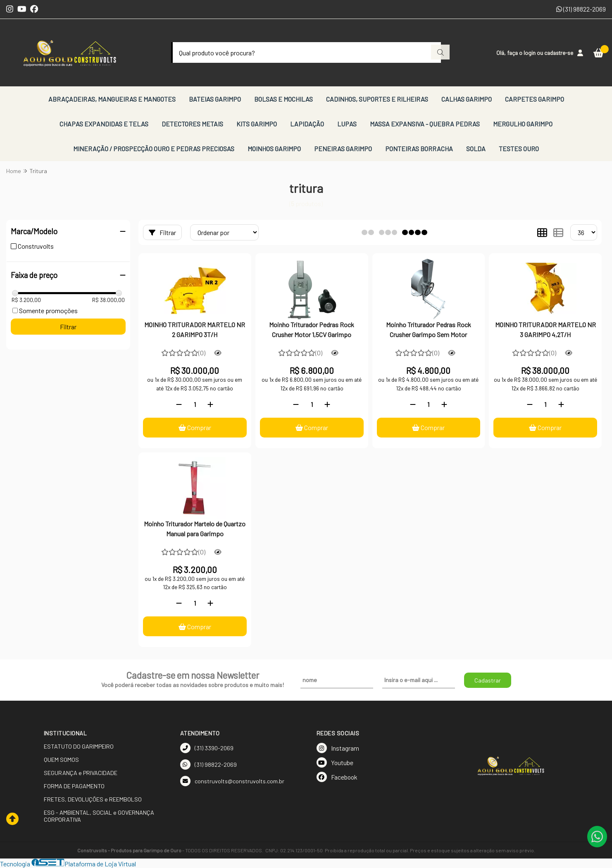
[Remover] (179, 404)
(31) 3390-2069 (207, 748)
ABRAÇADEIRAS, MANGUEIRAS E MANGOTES (112, 99)
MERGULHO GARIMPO (523, 124)
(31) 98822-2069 (581, 9)
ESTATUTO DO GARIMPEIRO (79, 746)
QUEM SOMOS (61, 760)
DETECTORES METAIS (192, 124)
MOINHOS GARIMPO (274, 149)
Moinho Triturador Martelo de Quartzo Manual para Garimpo (195, 529)
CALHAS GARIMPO (467, 99)
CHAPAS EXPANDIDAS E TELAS (104, 124)
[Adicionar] (210, 404)
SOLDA (476, 149)
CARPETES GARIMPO (535, 99)
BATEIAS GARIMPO (215, 99)
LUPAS (347, 124)
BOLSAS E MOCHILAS (283, 99)
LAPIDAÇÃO (307, 124)
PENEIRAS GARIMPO (343, 149)
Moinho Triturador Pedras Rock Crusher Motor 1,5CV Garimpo (312, 329)
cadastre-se (559, 53)
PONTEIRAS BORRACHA (419, 149)
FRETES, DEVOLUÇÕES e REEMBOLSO (93, 799)
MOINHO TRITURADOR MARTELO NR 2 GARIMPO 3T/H (195, 329)
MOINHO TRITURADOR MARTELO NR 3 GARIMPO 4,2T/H (545, 329)
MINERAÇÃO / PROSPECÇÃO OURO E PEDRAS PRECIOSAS (154, 149)
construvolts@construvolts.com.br (232, 781)
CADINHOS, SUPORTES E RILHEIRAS (377, 99)
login (530, 53)
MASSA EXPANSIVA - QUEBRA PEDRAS (425, 124)
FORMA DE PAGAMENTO (74, 786)
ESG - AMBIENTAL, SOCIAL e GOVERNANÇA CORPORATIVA (99, 816)
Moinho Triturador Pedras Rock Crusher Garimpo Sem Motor (429, 329)
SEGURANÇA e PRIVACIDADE (81, 773)
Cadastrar (488, 680)
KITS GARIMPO (257, 124)
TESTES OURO (519, 149)
